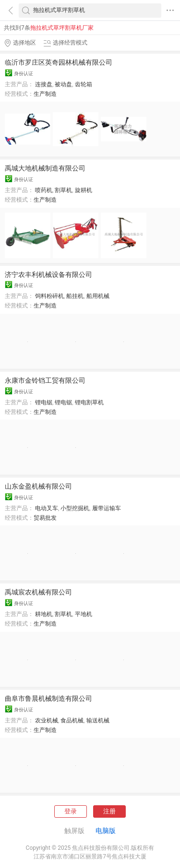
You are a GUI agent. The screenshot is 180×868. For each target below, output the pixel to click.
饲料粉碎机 (49, 296)
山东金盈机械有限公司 (38, 486)
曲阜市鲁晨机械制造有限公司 (48, 698)
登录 (71, 811)
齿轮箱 (84, 84)
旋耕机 (84, 190)
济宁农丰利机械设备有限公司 (48, 274)
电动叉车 (47, 508)
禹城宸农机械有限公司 (38, 592)
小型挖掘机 (75, 508)
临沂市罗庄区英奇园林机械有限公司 (59, 62)
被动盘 (63, 84)
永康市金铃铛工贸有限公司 (45, 380)
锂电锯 (44, 402)
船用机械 (98, 296)
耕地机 (44, 614)
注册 (109, 811)
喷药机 (44, 190)
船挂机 (75, 296)
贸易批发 (45, 518)
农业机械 (47, 720)
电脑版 (106, 831)
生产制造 (45, 94)
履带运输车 (107, 508)
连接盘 (44, 84)
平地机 (84, 614)
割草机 (63, 190)
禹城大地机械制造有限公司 (45, 168)
